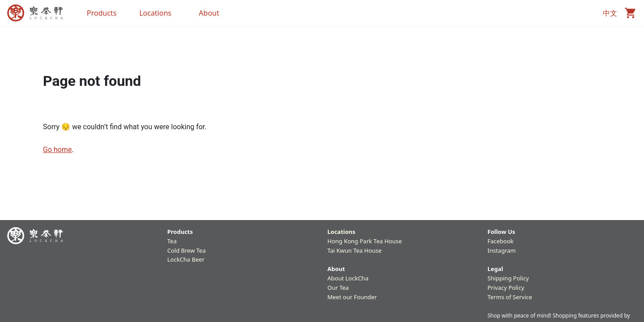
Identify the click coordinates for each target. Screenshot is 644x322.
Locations (341, 232)
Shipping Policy (508, 278)
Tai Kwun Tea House (354, 250)
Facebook (500, 241)
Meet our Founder (352, 297)
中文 (610, 13)
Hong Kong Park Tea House (365, 241)
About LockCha (348, 278)
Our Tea (338, 288)
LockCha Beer (186, 259)
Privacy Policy (506, 288)
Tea (172, 241)
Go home (57, 150)
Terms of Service (510, 297)
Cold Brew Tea (186, 250)
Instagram (502, 250)
